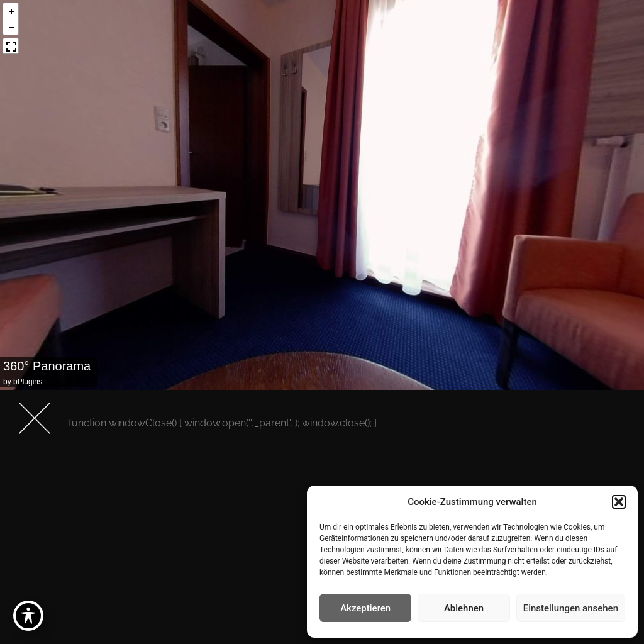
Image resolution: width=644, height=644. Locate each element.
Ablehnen (464, 608)
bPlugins (28, 382)
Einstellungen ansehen (571, 608)
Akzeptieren (365, 608)
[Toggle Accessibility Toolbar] (28, 616)
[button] (619, 502)
